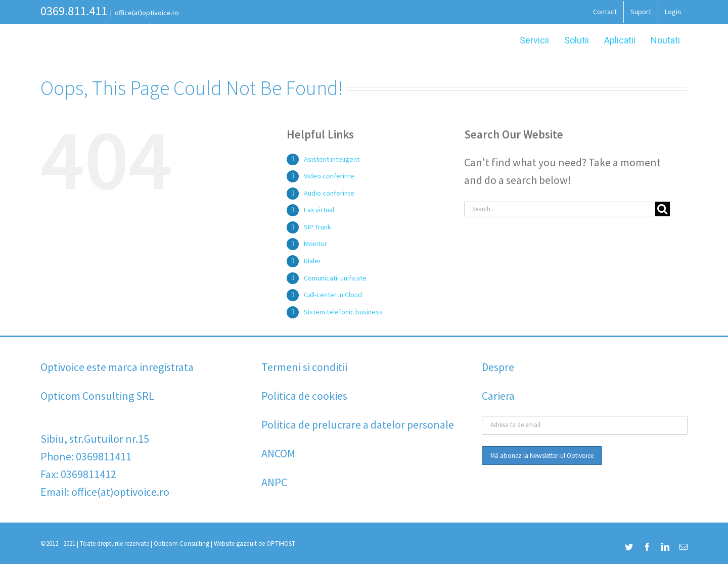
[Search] (663, 209)
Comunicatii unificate (335, 278)
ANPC (274, 482)
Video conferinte (329, 176)
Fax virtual (319, 210)
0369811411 (104, 456)
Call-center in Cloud (333, 295)
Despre (498, 367)
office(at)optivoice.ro (147, 13)
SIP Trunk (317, 227)
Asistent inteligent (332, 159)
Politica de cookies (304, 396)
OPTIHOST (281, 544)
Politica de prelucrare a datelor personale (358, 425)
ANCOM (278, 453)
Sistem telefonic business (343, 312)
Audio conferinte (329, 193)
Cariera (498, 396)
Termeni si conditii (304, 367)
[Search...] (560, 209)
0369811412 (88, 474)
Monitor (315, 244)
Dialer (312, 261)
